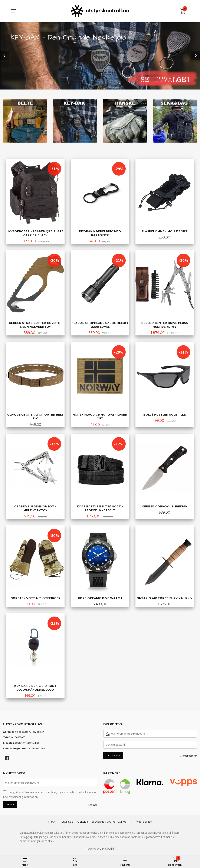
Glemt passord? (188, 757)
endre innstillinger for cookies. (37, 843)
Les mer (93, 806)
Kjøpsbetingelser (74, 823)
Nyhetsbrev (143, 823)
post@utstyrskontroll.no (26, 744)
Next (195, 56)
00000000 (20, 739)
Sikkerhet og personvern (111, 823)
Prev (5, 56)
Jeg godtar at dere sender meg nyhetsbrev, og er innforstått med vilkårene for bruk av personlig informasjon (50, 796)
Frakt (53, 823)
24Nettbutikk (107, 850)
